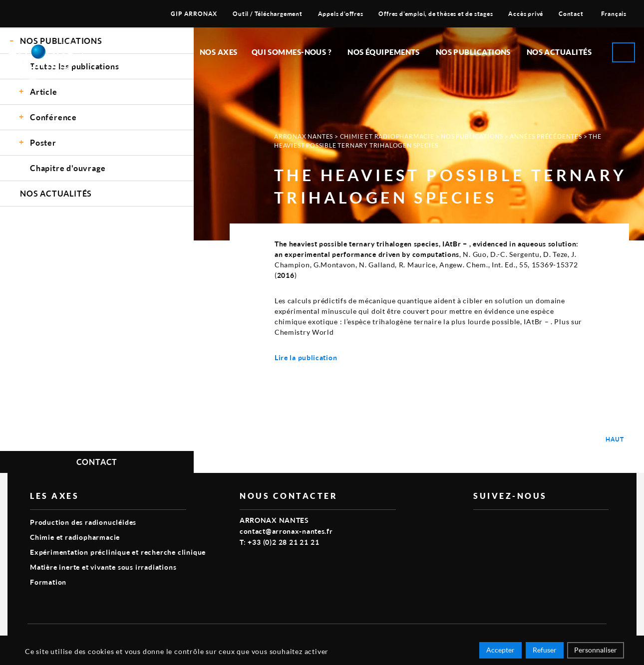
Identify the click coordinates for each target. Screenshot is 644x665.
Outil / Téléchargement (268, 14)
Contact (571, 14)
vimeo (479, 526)
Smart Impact (584, 638)
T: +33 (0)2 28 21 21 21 (279, 542)
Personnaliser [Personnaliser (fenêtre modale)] (596, 651)
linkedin (502, 526)
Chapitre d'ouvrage (68, 168)
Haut (615, 439)
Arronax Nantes (304, 136)
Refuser (545, 651)
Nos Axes (219, 52)
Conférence (53, 117)
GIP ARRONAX (194, 14)
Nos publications (473, 52)
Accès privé (526, 14)
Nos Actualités (559, 52)
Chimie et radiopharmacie (387, 136)
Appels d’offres (341, 14)
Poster (43, 142)
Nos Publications (472, 136)
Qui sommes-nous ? (292, 52)
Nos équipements (384, 52)
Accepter (500, 651)
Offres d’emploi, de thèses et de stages (436, 14)
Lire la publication (306, 357)
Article (44, 92)
